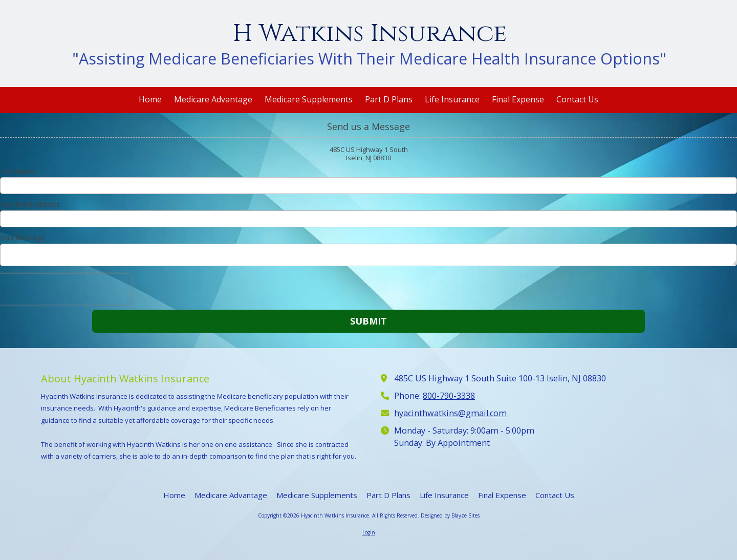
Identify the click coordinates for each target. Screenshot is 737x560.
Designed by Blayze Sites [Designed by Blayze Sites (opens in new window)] (450, 515)
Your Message (22, 238)
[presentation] (66, 289)
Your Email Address (30, 204)
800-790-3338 (449, 396)
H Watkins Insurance (370, 34)
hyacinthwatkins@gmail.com (450, 413)
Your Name (17, 171)
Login (369, 532)
